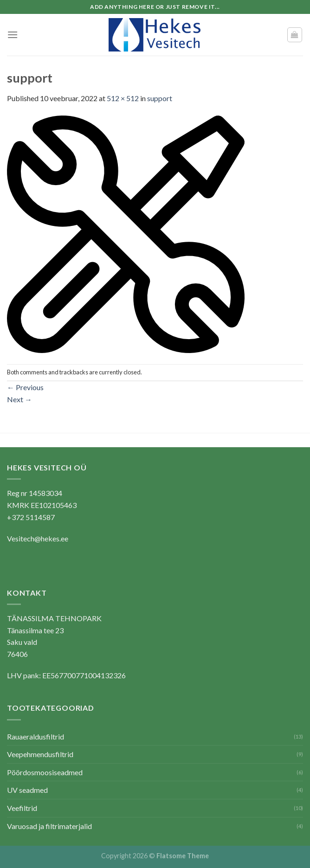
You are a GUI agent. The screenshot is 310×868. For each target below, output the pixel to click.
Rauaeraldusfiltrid (36, 736)
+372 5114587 (31, 517)
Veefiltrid (22, 808)
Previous (25, 387)
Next (19, 399)
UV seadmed (27, 790)
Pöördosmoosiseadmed (45, 772)
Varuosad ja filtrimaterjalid (49, 826)
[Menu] (13, 35)
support (160, 98)
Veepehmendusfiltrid (40, 754)
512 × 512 (123, 98)
